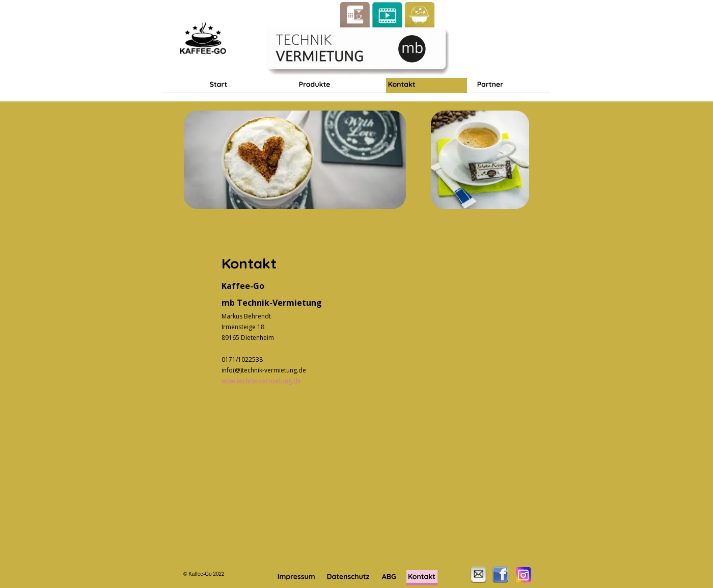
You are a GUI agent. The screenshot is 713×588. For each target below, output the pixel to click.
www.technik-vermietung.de (261, 381)
